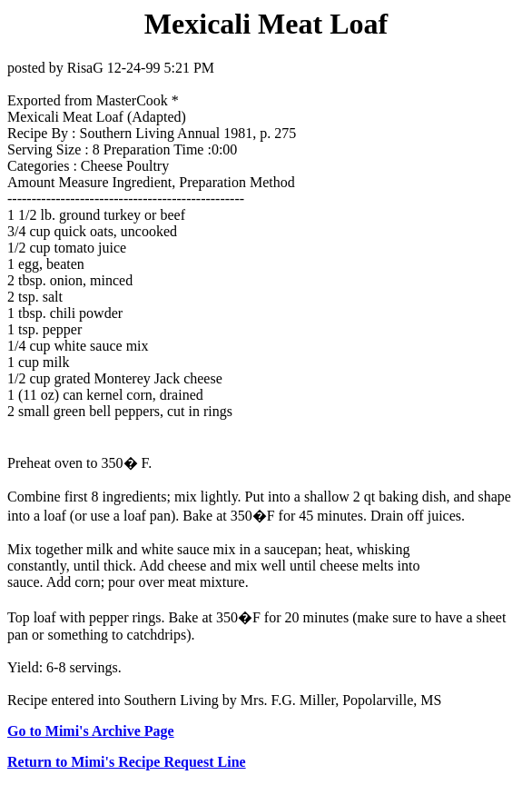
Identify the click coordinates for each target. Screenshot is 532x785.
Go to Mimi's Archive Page (91, 731)
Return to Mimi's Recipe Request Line (127, 762)
